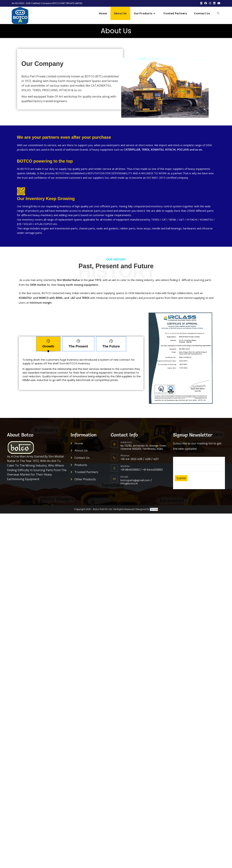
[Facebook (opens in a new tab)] (206, 3)
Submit (181, 472)
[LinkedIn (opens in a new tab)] (214, 3)
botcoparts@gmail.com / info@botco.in (136, 475)
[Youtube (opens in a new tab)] (218, 3)
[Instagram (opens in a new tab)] (210, 3)
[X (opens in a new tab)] (201, 3)
